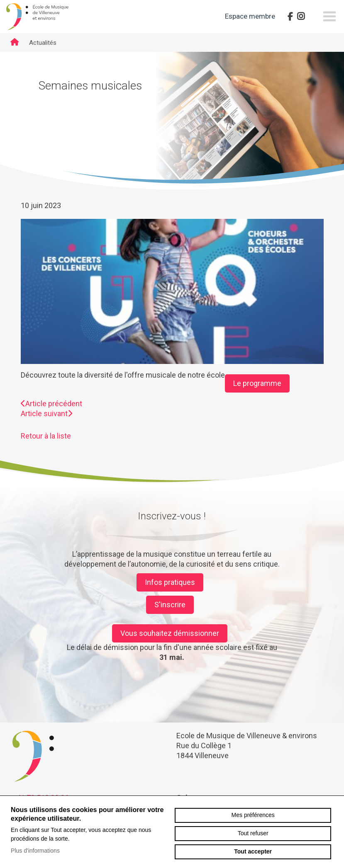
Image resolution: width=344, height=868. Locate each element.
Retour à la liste (46, 436)
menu (329, 17)
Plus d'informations (35, 851)
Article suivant (46, 413)
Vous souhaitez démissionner (170, 633)
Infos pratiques (170, 582)
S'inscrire (170, 605)
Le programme (257, 383)
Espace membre (250, 16)
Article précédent (51, 404)
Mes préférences (253, 815)
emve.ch (37, 17)
